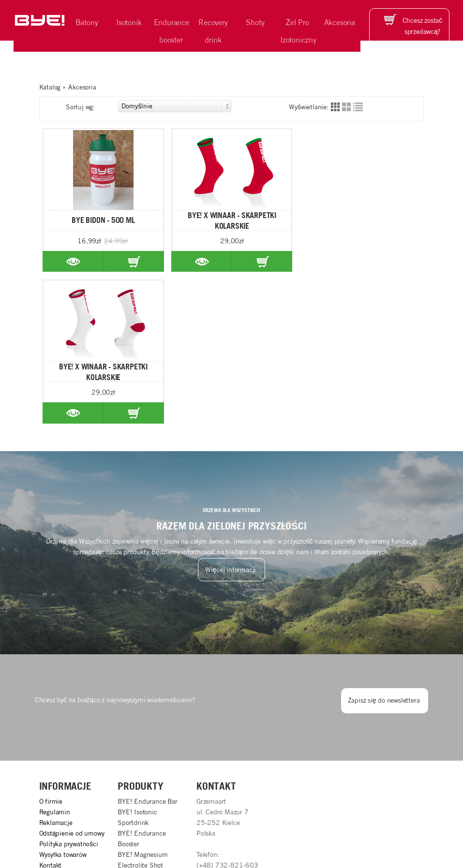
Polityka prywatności (69, 692)
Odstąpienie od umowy (72, 682)
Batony (87, 22)
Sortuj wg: (148, 106)
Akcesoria (340, 22)
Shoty (255, 22)
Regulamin (55, 661)
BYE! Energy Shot (143, 724)
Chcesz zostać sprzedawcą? (422, 26)
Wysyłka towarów (63, 703)
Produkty (140, 634)
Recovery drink (213, 31)
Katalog (50, 87)
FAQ (45, 735)
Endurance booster (172, 31)
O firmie (51, 650)
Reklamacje (56, 671)
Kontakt (51, 713)
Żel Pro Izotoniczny (298, 31)
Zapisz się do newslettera (385, 549)
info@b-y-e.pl (216, 735)
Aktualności (56, 724)
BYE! (102, 829)
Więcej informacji (231, 418)
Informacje (65, 634)
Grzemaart (409, 829)
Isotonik (129, 22)
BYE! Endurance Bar (147, 650)
